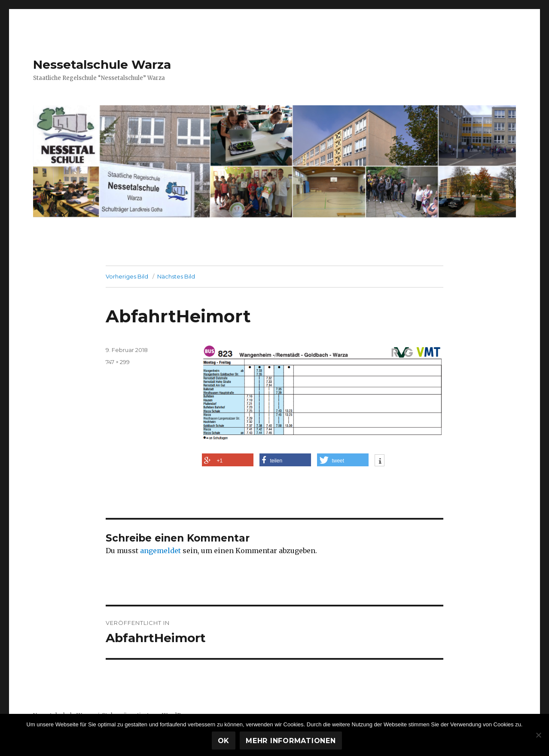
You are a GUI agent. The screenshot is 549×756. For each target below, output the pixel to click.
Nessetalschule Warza (102, 64)
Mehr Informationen (291, 741)
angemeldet (160, 551)
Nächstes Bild (176, 276)
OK (224, 741)
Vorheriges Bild (127, 276)
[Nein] (538, 735)
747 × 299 (118, 362)
